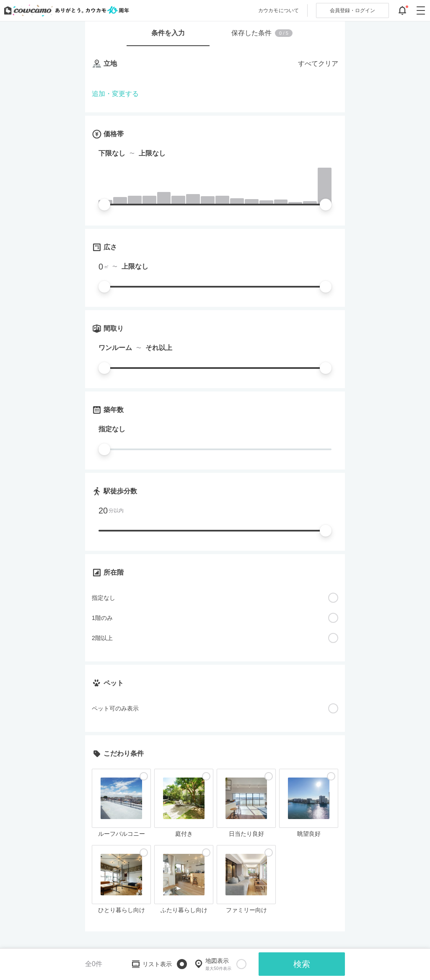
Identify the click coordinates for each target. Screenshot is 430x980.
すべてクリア (318, 64)
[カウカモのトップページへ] (65, 10)
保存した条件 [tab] (262, 33)
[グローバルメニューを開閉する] (421, 10)
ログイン (352, 10)
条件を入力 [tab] (168, 33)
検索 (302, 964)
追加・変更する (115, 94)
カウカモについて (278, 10)
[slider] (104, 205)
